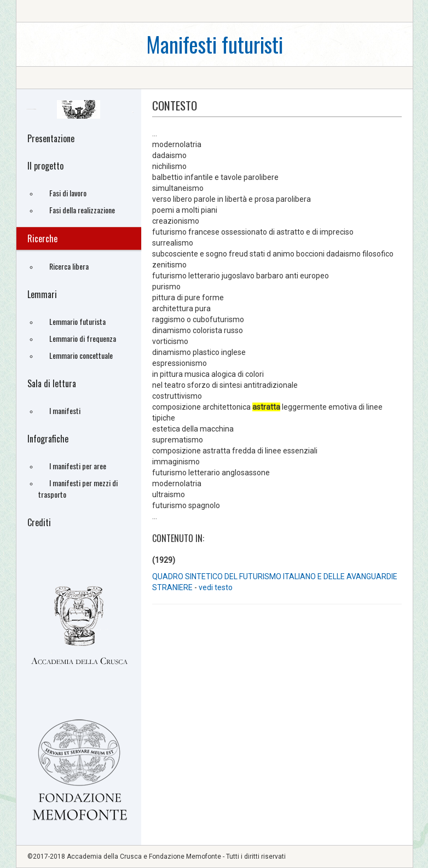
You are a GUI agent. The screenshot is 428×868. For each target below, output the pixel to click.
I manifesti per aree (78, 466)
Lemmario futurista (77, 321)
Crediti (39, 522)
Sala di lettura (52, 383)
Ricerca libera (69, 266)
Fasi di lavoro (68, 193)
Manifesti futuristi (215, 44)
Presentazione (51, 138)
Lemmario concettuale (81, 355)
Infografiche (48, 439)
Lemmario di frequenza (83, 338)
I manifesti (65, 410)
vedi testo (216, 587)
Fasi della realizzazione (82, 210)
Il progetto (45, 166)
